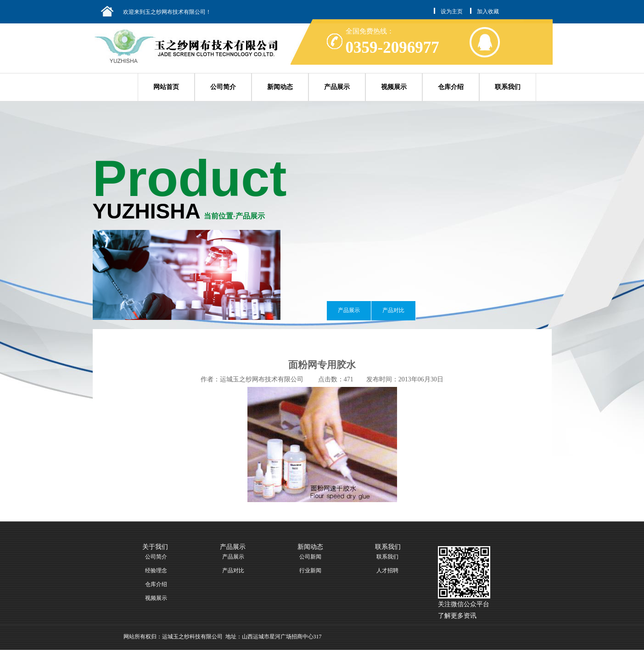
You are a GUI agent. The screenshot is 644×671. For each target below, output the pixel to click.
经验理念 (156, 570)
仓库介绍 (451, 87)
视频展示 (394, 87)
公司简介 (223, 87)
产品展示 (337, 87)
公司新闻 (310, 557)
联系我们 (508, 87)
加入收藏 (488, 11)
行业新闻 (310, 570)
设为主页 (452, 11)
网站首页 (166, 87)
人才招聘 (387, 570)
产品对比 (393, 310)
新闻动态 (280, 87)
